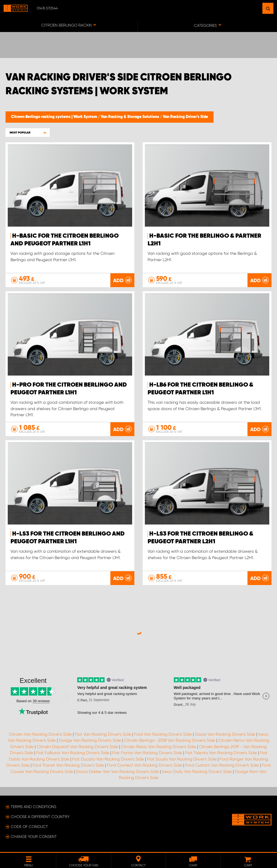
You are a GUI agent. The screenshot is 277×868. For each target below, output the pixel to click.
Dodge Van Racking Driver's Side (90, 740)
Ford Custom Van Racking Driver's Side (222, 765)
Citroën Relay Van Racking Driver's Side (159, 747)
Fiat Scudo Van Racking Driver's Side (182, 759)
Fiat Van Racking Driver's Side (103, 734)
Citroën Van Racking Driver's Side (40, 734)
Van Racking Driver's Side (185, 117)
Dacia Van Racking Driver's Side (225, 734)
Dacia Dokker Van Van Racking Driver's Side (118, 772)
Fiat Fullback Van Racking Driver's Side (73, 753)
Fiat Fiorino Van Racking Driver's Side (147, 753)
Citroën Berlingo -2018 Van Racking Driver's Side (170, 740)
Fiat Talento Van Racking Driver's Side (221, 753)
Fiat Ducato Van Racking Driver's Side (108, 759)
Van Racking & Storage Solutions (130, 117)
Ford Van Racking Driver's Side (163, 734)
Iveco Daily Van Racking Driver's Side (197, 772)
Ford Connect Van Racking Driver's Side (145, 765)
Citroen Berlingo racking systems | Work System (54, 117)
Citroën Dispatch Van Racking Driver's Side (77, 747)
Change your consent (34, 836)
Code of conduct (29, 827)
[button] (28, 133)
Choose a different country (40, 817)
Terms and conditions (34, 807)
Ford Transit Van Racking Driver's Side (68, 765)
